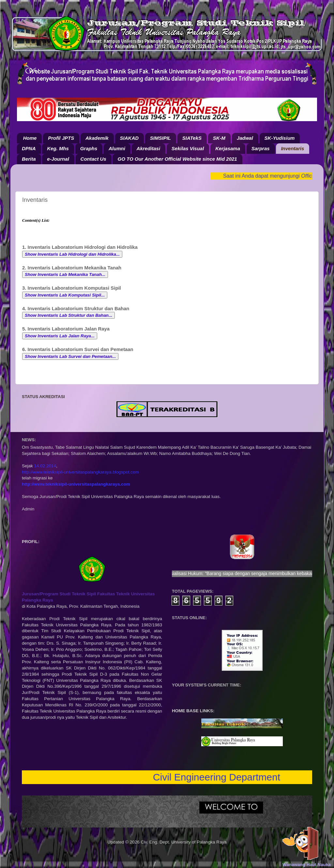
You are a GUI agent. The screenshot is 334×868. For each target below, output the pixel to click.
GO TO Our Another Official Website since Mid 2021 (177, 159)
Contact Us (93, 159)
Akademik (97, 138)
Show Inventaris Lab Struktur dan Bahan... (68, 315)
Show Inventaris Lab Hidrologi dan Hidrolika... (72, 254)
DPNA (29, 148)
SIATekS (192, 138)
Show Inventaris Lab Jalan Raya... (60, 336)
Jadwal (245, 138)
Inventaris (292, 148)
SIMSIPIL (160, 138)
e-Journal (58, 159)
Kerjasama (228, 148)
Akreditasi (149, 148)
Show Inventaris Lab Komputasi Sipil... (65, 295)
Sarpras (261, 148)
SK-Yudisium (280, 138)
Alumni (117, 148)
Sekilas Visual (188, 148)
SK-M (219, 138)
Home (30, 138)
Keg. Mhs (58, 148)
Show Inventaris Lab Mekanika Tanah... (65, 274)
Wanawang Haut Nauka (307, 865)
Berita (29, 159)
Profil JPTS (61, 138)
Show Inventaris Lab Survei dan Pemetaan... (70, 356)
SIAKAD (129, 138)
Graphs (89, 148)
